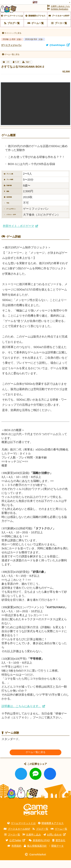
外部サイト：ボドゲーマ (18, 234)
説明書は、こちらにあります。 (21, 714)
